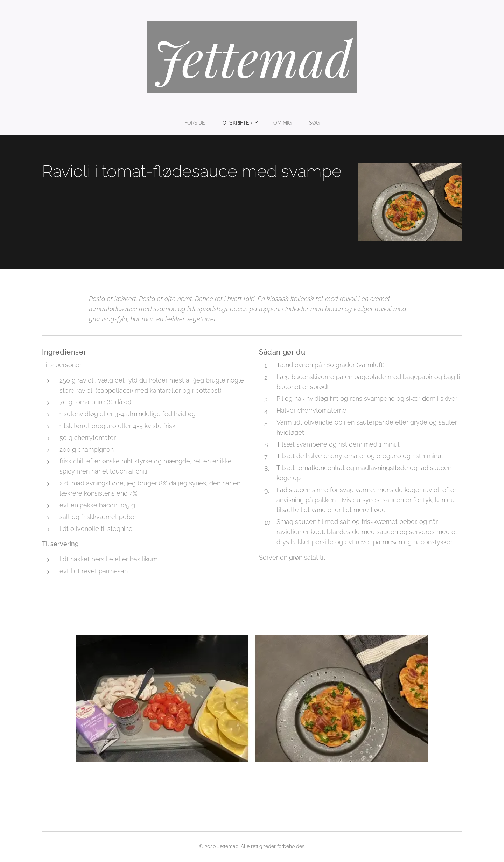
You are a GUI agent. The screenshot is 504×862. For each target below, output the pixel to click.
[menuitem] (228, 123)
